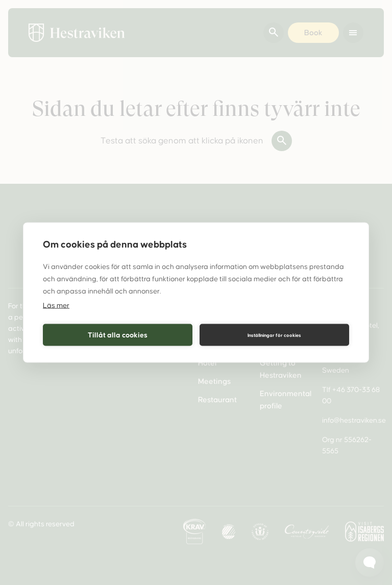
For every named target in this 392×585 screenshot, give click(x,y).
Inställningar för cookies (274, 335)
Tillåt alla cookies (118, 335)
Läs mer (56, 306)
